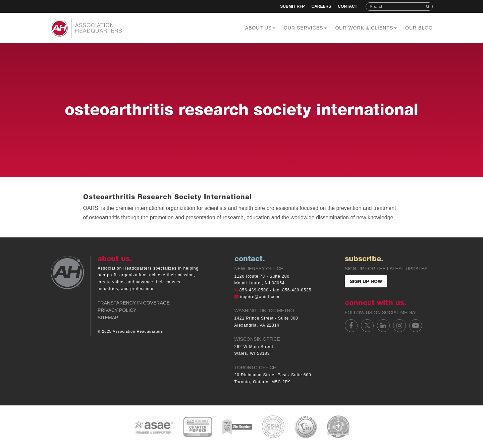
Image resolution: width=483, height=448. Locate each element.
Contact (347, 6)
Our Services (305, 28)
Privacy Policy (117, 310)
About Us (260, 28)
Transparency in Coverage (134, 303)
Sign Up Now (366, 282)
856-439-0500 (254, 290)
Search (428, 7)
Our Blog (419, 28)
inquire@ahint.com (260, 297)
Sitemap (108, 318)
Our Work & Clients (366, 28)
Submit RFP (292, 6)
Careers (321, 6)
